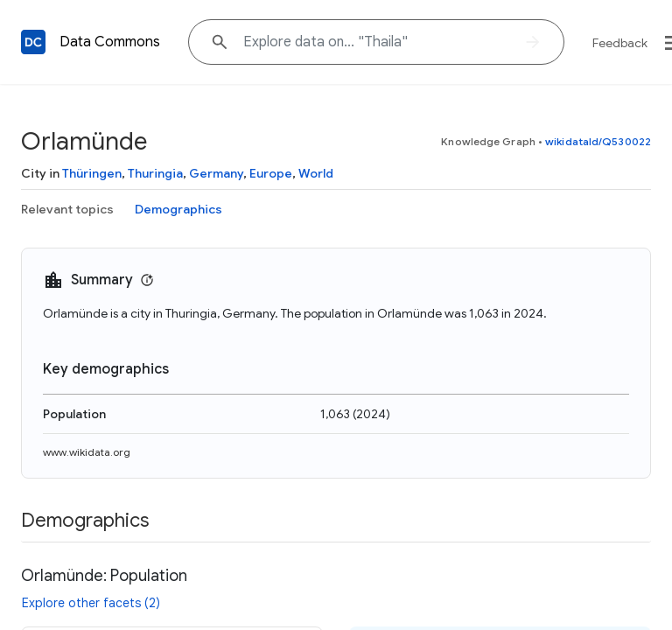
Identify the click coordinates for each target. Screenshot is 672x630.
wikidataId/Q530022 (598, 141)
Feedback (620, 43)
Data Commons (110, 42)
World (316, 173)
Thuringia (155, 173)
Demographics (178, 209)
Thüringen (92, 173)
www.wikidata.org (87, 452)
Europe (271, 173)
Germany (216, 173)
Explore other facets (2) (91, 603)
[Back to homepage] (33, 42)
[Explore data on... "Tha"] (376, 42)
